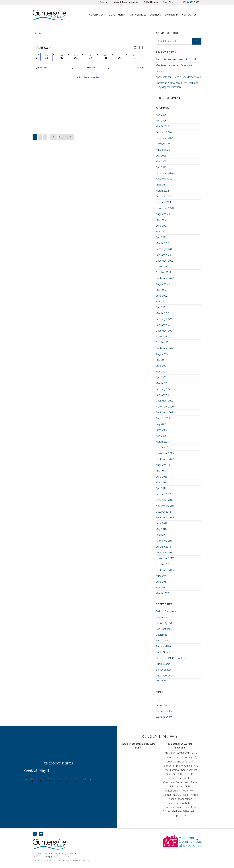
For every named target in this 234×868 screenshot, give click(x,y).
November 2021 (165, 337)
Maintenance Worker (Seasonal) (174, 65)
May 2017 (161, 588)
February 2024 (164, 197)
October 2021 (163, 342)
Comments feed (165, 711)
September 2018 (165, 518)
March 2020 (162, 442)
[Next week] (143, 57)
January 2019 (163, 494)
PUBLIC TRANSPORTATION (171, 658)
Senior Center (163, 670)
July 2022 (161, 290)
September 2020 (165, 412)
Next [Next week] (140, 68)
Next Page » (66, 137)
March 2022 (162, 313)
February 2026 (164, 132)
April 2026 (161, 121)
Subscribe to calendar (88, 77)
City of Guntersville (59, 15)
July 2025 (161, 156)
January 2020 (163, 448)
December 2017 (165, 553)
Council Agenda (164, 623)
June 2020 (162, 430)
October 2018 (163, 512)
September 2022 (165, 278)
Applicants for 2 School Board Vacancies (179, 77)
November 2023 (165, 208)
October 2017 (163, 564)
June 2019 (162, 477)
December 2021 (165, 331)
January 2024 (163, 202)
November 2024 (165, 179)
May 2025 (161, 162)
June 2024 (162, 185)
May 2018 (161, 529)
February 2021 (164, 389)
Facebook (35, 834)
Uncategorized (164, 676)
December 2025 (165, 138)
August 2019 (163, 465)
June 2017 (162, 582)
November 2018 (165, 506)
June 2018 (162, 523)
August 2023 (163, 214)
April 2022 (161, 307)
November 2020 (165, 407)
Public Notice (163, 652)
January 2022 (163, 325)
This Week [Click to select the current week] (90, 68)
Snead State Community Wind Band (176, 60)
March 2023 (162, 243)
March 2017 (162, 593)
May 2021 (161, 372)
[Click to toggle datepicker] (43, 48)
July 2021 (161, 360)
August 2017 (163, 576)
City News (161, 617)
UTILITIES (161, 681)
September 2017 (165, 570)
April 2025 (161, 167)
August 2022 (163, 284)
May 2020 (161, 436)
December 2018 (165, 500)
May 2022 (161, 302)
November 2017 (165, 558)
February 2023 (164, 249)
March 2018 (162, 535)
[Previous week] (36, 57)
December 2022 (165, 261)
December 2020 (165, 401)
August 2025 (163, 150)
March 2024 (162, 191)
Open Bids (161, 635)
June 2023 (162, 226)
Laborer (160, 71)
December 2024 (165, 173)
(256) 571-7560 (191, 2)
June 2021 (162, 366)
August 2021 (163, 354)
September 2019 (165, 459)
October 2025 (163, 144)
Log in (159, 699)
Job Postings (163, 629)
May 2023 (161, 232)
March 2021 (162, 383)
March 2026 (162, 126)
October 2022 (163, 272)
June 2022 (162, 296)
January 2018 (163, 547)
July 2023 (161, 220)
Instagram (41, 834)
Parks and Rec (164, 646)
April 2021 (161, 377)
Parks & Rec (163, 641)
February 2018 (164, 541)
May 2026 (161, 115)
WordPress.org (164, 717)
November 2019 (165, 453)
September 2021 (165, 348)
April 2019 (161, 488)
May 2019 (161, 483)
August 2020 (163, 418)
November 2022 (165, 267)
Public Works (163, 664)
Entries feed (162, 705)
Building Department (167, 611)
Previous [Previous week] (43, 68)
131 (54, 136)
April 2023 (161, 237)
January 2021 (163, 395)
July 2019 (161, 471)
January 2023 (163, 255)
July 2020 (161, 424)
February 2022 (164, 319)
